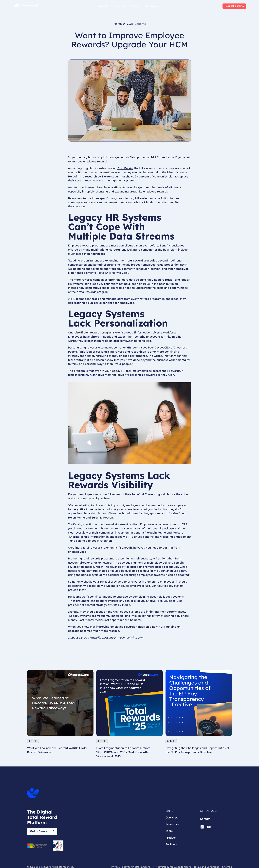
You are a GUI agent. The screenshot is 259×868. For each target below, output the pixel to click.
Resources (119, 6)
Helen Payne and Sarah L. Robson (91, 517)
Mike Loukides (166, 601)
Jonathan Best (171, 558)
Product (102, 6)
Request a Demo (234, 6)
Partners (135, 6)
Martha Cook (120, 273)
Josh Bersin (125, 168)
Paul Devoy (155, 347)
